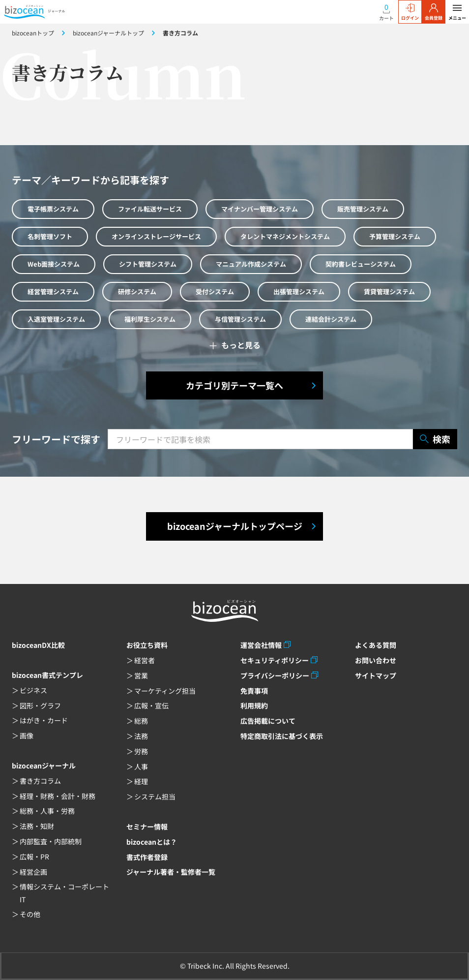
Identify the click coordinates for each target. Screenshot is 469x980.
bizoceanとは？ (152, 842)
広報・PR (34, 857)
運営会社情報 (261, 645)
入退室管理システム (56, 319)
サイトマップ (376, 675)
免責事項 (254, 691)
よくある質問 (376, 645)
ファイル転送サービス (150, 209)
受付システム (215, 291)
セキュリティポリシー (275, 660)
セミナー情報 (147, 827)
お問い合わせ (376, 660)
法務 (141, 736)
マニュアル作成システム (251, 264)
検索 (435, 439)
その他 (30, 914)
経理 (141, 781)
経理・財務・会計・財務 (58, 796)
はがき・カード (44, 720)
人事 (141, 766)
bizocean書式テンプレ (47, 675)
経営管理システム (53, 291)
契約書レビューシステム (361, 264)
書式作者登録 (147, 857)
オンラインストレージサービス (156, 236)
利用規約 (254, 705)
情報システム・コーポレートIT (64, 893)
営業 (141, 675)
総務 (141, 721)
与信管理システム (240, 319)
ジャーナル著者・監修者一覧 (171, 872)
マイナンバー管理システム (260, 209)
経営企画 (33, 872)
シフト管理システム (148, 264)
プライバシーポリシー (275, 675)
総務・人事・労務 (47, 811)
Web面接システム (54, 264)
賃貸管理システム (389, 291)
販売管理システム (363, 209)
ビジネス (33, 690)
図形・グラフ (40, 705)
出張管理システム (299, 291)
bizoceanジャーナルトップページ (235, 526)
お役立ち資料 (147, 645)
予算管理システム (395, 236)
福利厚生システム (150, 319)
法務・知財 (37, 826)
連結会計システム (331, 319)
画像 (27, 735)
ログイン (410, 12)
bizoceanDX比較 (38, 645)
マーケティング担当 (165, 691)
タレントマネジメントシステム (285, 236)
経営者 (145, 660)
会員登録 (434, 12)
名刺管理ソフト (50, 236)
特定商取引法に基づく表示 (282, 736)
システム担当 (155, 796)
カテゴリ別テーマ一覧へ (234, 385)
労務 (141, 751)
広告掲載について (268, 721)
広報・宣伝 (151, 705)
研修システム (137, 291)
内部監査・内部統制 (51, 841)
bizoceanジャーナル (44, 766)
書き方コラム (40, 781)
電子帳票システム (53, 209)
